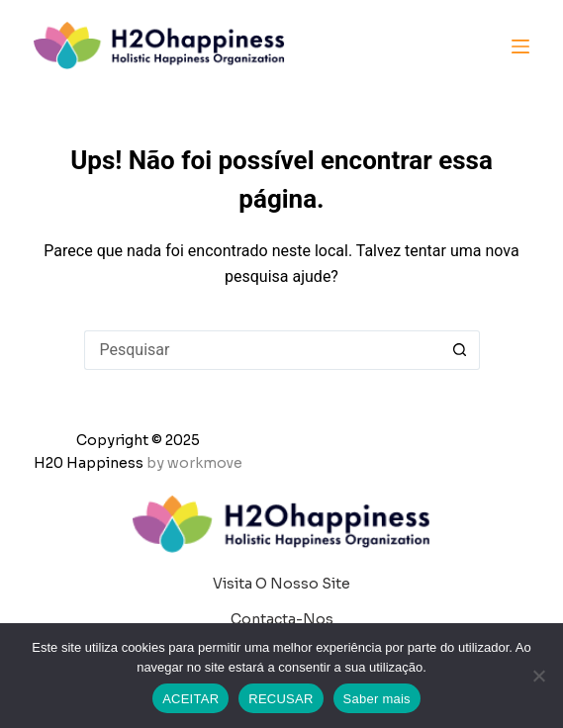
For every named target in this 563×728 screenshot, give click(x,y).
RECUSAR (281, 699)
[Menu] (520, 46)
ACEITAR (190, 699)
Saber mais (377, 699)
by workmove (194, 463)
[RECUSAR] (538, 676)
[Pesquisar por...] (262, 350)
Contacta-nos (282, 619)
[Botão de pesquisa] (460, 350)
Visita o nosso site (281, 584)
